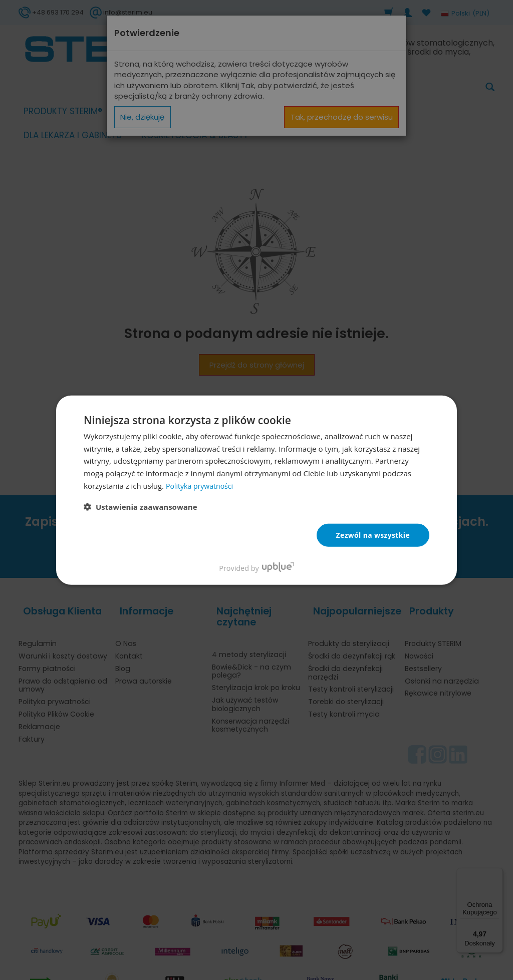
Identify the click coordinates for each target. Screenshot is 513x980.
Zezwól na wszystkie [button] (372, 535)
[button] (141, 507)
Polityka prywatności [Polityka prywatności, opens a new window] (202, 486)
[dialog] (256, 490)
